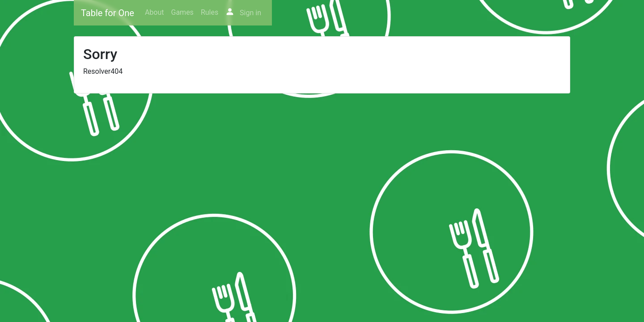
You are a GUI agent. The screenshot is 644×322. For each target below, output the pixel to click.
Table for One (108, 13)
